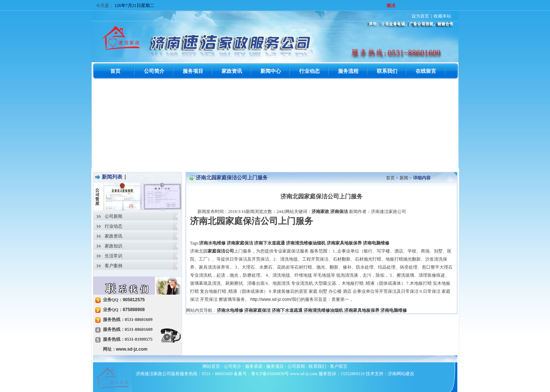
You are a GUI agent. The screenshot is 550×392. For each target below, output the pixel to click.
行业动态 (114, 226)
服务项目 (275, 366)
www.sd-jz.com (132, 349)
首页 (390, 178)
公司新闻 (114, 216)
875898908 (134, 310)
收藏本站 (442, 16)
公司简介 (233, 366)
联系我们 (317, 366)
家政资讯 (114, 236)
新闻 (404, 178)
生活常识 (114, 256)
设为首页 (420, 16)
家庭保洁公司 (221, 251)
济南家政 (320, 212)
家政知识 (114, 246)
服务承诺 (254, 366)
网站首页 (211, 366)
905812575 (134, 300)
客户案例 (114, 266)
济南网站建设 (401, 374)
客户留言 (339, 366)
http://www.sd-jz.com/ (271, 299)
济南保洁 (339, 212)
